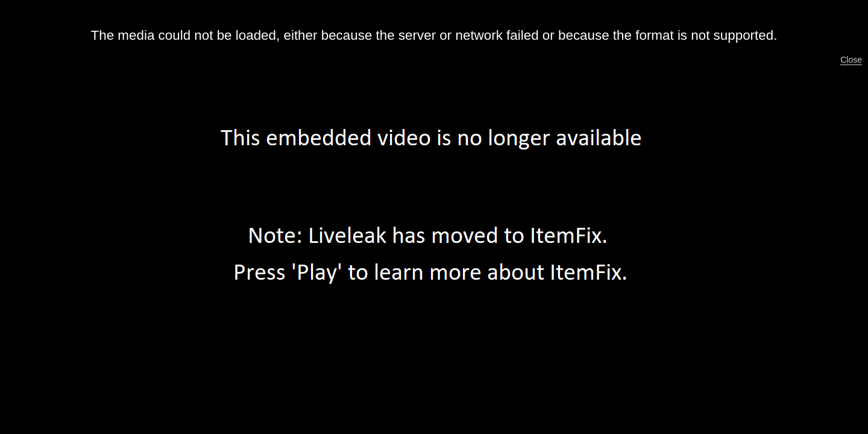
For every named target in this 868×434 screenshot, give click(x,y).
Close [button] (851, 60)
